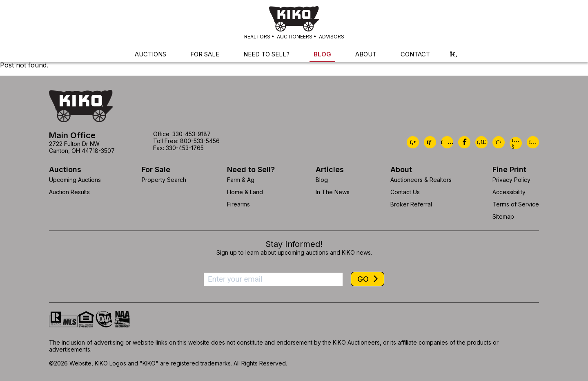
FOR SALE (205, 55)
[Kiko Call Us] (413, 142)
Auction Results (69, 192)
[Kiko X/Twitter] (499, 142)
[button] (454, 55)
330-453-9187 (192, 134)
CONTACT (415, 55)
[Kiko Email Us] (430, 142)
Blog (322, 180)
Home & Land (245, 192)
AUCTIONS (150, 55)
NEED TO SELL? (266, 55)
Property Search (164, 180)
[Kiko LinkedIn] (481, 142)
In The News (333, 192)
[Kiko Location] (447, 142)
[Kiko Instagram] (533, 142)
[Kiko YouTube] (516, 143)
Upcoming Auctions (75, 180)
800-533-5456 (200, 141)
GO (364, 279)
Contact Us (405, 192)
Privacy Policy (511, 180)
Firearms (238, 204)
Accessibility (509, 192)
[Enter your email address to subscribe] (273, 279)
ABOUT (366, 55)
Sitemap (503, 216)
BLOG (322, 55)
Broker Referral (411, 204)
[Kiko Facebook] (464, 142)
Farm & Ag (241, 180)
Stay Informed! (294, 244)
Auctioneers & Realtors (421, 180)
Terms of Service (516, 204)
